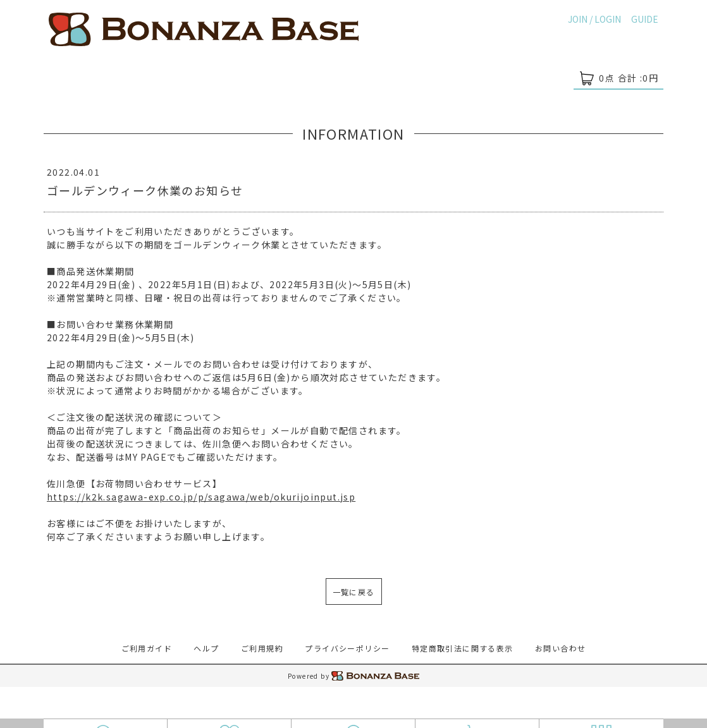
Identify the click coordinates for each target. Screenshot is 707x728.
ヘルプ (206, 648)
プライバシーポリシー (347, 648)
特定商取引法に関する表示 (463, 648)
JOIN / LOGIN (594, 19)
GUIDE (645, 19)
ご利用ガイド (147, 648)
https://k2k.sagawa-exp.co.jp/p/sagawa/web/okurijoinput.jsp (201, 497)
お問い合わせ (560, 648)
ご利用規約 (262, 648)
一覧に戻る (354, 592)
